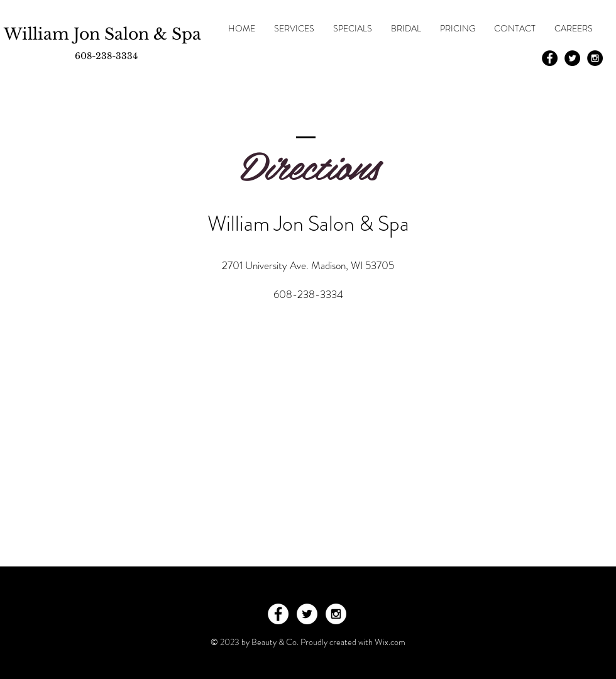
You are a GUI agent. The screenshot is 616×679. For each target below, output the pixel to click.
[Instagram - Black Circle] (595, 58)
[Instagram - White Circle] (336, 614)
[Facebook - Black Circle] (550, 58)
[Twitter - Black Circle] (572, 58)
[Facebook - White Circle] (278, 614)
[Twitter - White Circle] (307, 614)
